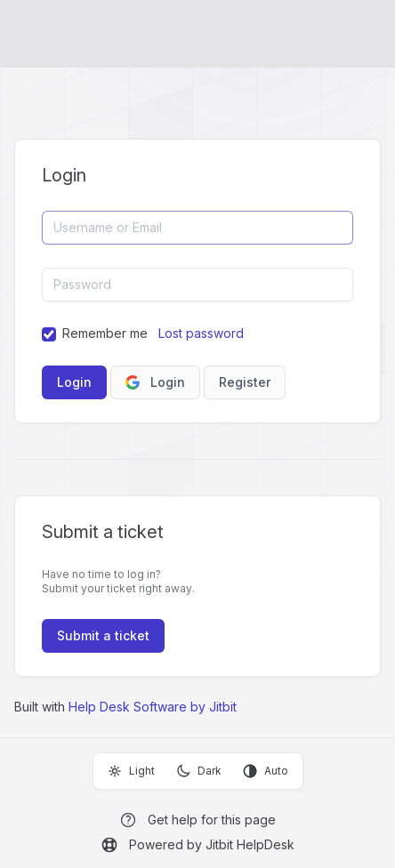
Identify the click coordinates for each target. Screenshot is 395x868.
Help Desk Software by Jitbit (153, 707)
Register (245, 382)
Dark (199, 771)
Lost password (201, 333)
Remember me (105, 333)
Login (155, 382)
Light (131, 771)
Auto (266, 771)
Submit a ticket (103, 635)
